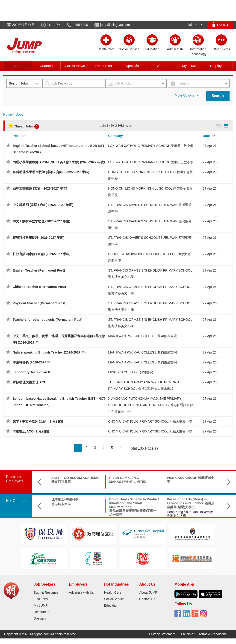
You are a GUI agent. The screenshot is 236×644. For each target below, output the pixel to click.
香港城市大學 (61, 504)
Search (218, 96)
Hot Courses (16, 501)
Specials (132, 66)
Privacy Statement (162, 634)
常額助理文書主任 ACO (30, 382)
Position (19, 136)
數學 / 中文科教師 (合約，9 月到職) (38, 421)
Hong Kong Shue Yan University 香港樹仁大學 (190, 514)
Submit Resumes (46, 593)
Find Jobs (41, 599)
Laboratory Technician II (31, 372)
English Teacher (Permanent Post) (39, 270)
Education (111, 605)
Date (206, 136)
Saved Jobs (24, 126)
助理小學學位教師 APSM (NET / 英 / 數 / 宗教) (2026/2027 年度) (59, 162)
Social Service (114, 599)
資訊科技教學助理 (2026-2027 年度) (38, 238)
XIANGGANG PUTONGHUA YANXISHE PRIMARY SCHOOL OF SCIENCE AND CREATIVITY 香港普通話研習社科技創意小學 (150, 405)
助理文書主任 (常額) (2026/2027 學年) (40, 188)
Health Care (113, 593)
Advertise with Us (81, 593)
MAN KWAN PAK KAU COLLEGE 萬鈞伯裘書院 (142, 336)
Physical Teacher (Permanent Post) (40, 303)
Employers (218, 66)
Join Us (195, 25)
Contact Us (147, 599)
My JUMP (190, 66)
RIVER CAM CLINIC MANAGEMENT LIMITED (128, 480)
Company (115, 136)
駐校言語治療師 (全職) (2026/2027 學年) (42, 254)
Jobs (18, 66)
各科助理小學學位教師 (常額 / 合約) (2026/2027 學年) (51, 172)
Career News (75, 66)
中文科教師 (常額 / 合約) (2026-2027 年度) (43, 205)
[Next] (120, 448)
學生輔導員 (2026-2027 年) (32, 362)
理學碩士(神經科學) (65, 499)
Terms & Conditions (213, 634)
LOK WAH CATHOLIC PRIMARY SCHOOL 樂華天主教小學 (151, 146)
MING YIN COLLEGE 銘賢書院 (130, 372)
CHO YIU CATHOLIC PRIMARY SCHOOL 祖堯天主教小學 (150, 421)
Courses (46, 66)
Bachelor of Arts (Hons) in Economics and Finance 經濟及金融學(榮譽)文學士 (191, 503)
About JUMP (148, 593)
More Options (187, 95)
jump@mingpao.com (115, 25)
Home (7, 115)
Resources (103, 66)
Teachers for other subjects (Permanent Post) (47, 320)
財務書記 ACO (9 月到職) (31, 431)
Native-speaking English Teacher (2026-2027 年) (49, 352)
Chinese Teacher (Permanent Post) (39, 287)
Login (221, 25)
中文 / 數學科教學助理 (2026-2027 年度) (41, 221)
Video (161, 66)
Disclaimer (187, 634)
